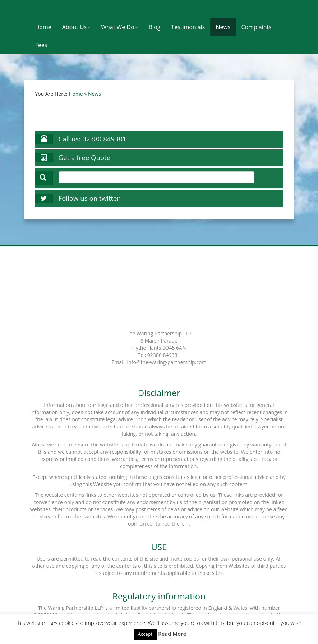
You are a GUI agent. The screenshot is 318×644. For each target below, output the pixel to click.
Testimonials (188, 27)
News (223, 27)
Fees (41, 45)
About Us (76, 27)
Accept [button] (145, 634)
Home (43, 27)
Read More (172, 634)
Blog (155, 27)
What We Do (119, 27)
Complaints (256, 27)
